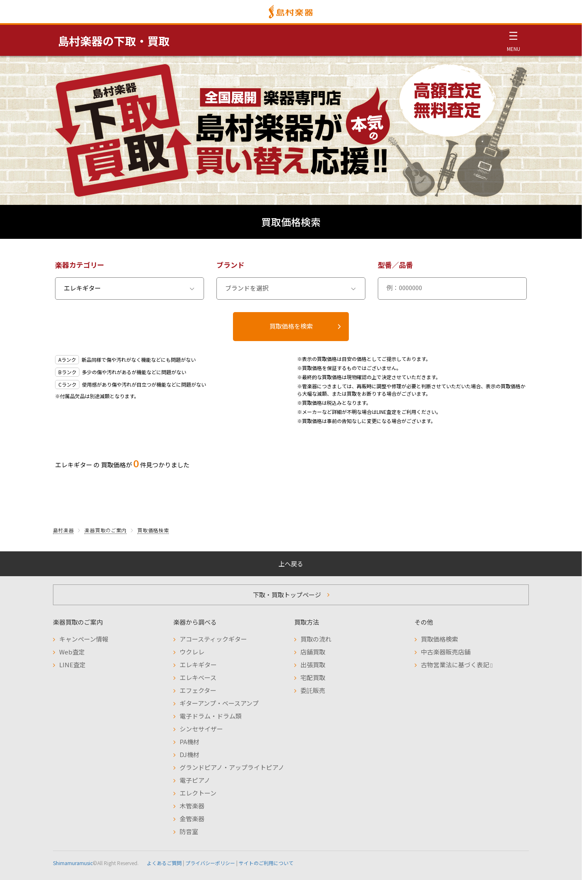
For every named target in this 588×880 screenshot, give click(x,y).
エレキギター (198, 665)
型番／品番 (395, 265)
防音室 (189, 831)
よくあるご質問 (164, 863)
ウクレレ (192, 652)
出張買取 (313, 665)
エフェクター (198, 690)
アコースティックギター (213, 639)
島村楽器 (64, 530)
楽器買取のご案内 (106, 530)
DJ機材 (190, 754)
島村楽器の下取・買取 (114, 41)
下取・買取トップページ (287, 595)
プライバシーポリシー (210, 863)
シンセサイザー (201, 729)
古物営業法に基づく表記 (457, 665)
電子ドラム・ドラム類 (211, 716)
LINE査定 (72, 665)
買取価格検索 (153, 530)
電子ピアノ (195, 780)
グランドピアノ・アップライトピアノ (232, 767)
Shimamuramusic (73, 863)
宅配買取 (313, 677)
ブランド (230, 265)
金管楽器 (192, 819)
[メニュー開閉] (513, 40)
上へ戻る (291, 564)
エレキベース (198, 677)
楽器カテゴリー (80, 265)
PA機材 (190, 742)
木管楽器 (192, 806)
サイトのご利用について (266, 863)
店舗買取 (313, 652)
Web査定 (72, 652)
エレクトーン (198, 793)
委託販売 (313, 690)
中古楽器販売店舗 (446, 652)
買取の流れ (316, 639)
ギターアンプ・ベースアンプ (219, 703)
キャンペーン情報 (84, 639)
